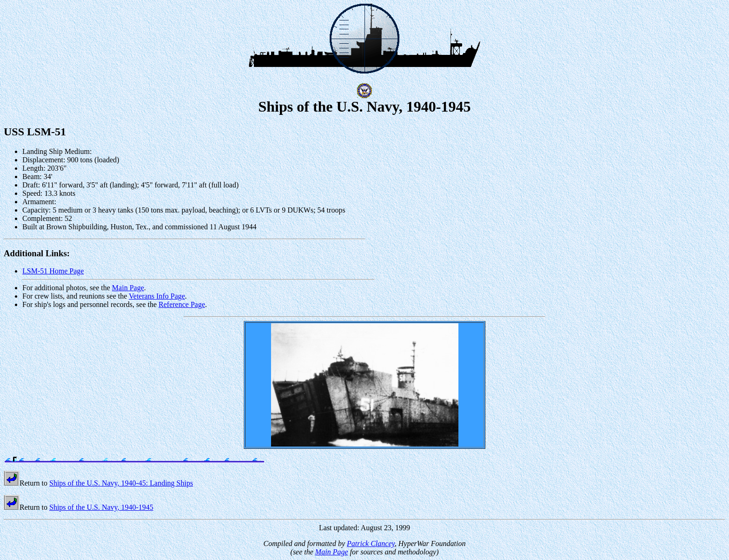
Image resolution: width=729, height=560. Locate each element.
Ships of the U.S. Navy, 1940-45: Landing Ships (121, 483)
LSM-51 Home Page (53, 271)
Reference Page (182, 304)
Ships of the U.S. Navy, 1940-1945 (101, 507)
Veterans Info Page (157, 296)
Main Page (128, 288)
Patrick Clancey (371, 543)
